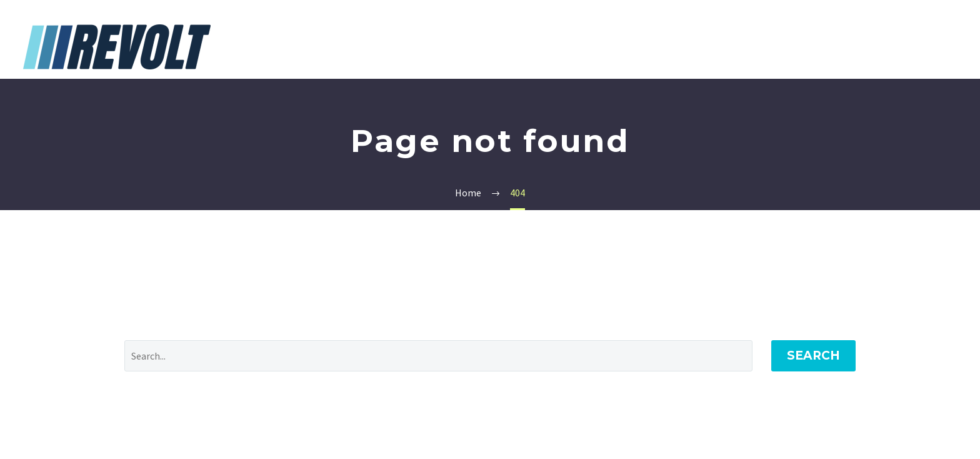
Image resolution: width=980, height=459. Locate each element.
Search (813, 356)
